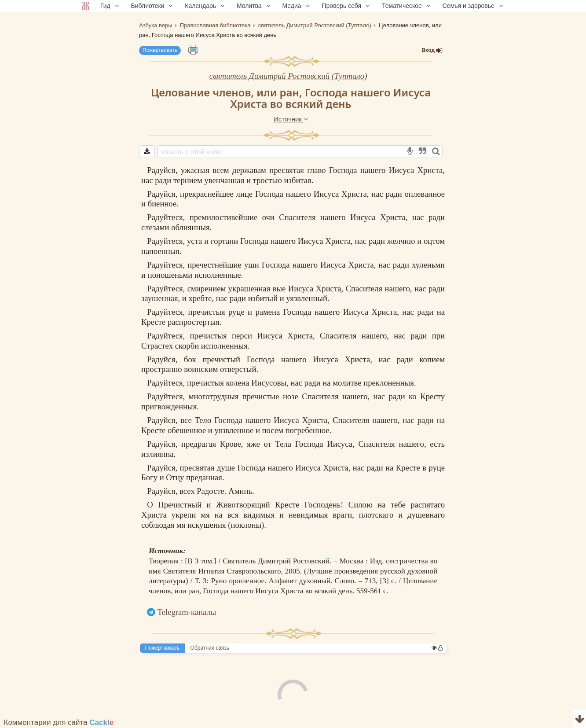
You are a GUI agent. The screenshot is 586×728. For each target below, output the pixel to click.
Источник (291, 119)
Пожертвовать (160, 50)
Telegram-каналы (187, 612)
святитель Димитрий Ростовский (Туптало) (288, 76)
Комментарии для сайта (59, 722)
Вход (432, 50)
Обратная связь (210, 648)
